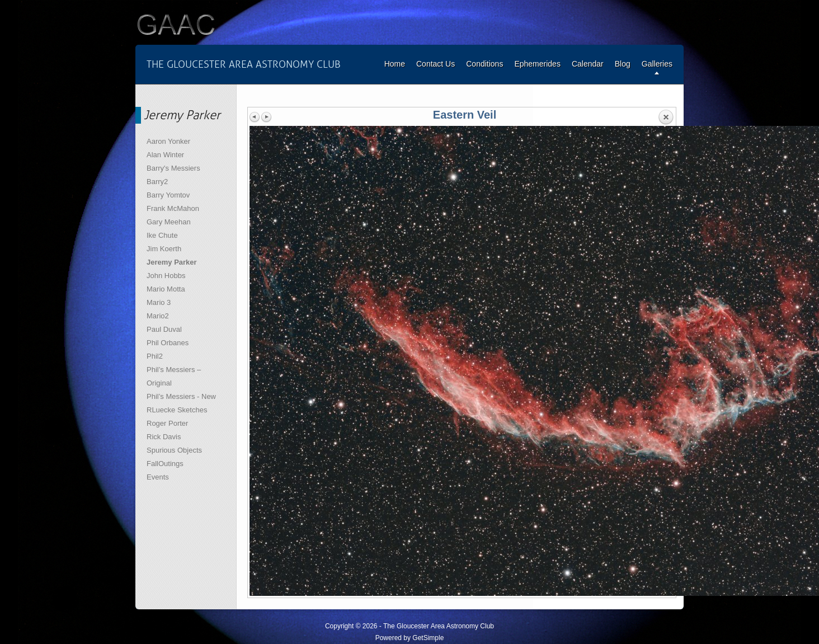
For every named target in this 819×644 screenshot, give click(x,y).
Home (395, 64)
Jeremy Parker (172, 262)
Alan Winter (165, 155)
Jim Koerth (164, 249)
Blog (623, 64)
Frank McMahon (173, 208)
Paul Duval (164, 329)
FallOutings (165, 464)
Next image (266, 117)
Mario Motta (166, 289)
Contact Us (436, 64)
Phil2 (155, 356)
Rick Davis (164, 437)
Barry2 (157, 182)
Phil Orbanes (168, 343)
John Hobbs (166, 276)
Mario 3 (159, 302)
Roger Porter (167, 423)
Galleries (657, 64)
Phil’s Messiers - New (181, 396)
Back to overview (666, 117)
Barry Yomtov (168, 195)
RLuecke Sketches (177, 410)
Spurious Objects (174, 450)
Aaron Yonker (168, 141)
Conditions (484, 64)
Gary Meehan (169, 222)
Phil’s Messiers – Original (174, 376)
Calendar (588, 64)
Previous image (255, 117)
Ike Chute (162, 235)
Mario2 (158, 316)
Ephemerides (537, 64)
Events (158, 477)
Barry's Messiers (173, 168)
